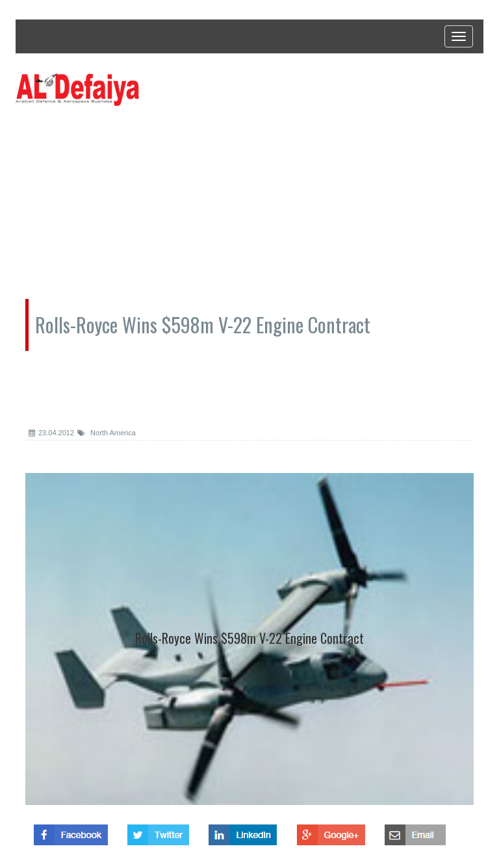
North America (107, 433)
